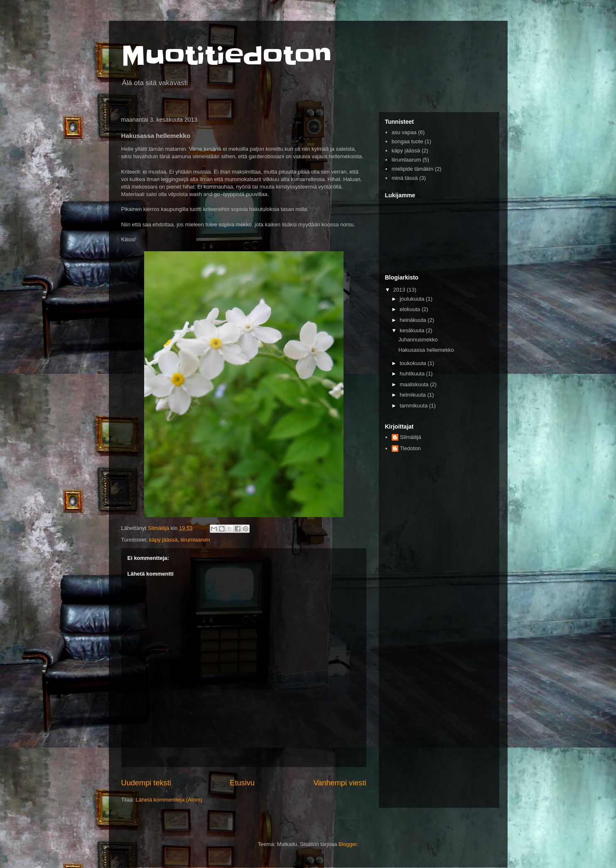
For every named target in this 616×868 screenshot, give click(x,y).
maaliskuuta (415, 384)
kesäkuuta (413, 330)
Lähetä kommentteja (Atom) (169, 800)
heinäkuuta (414, 320)
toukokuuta (414, 363)
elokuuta (411, 309)
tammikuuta (414, 406)
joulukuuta (413, 299)
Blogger (348, 844)
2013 (400, 290)
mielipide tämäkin (412, 169)
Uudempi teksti (146, 783)
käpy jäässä (163, 540)
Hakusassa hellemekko (426, 350)
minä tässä (405, 178)
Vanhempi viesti (340, 783)
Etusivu (242, 783)
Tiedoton (410, 448)
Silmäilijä (411, 437)
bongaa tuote (407, 141)
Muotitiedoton (226, 56)
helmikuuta (413, 395)
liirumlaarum (195, 540)
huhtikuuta (413, 374)
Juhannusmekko (418, 340)
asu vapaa (404, 132)
